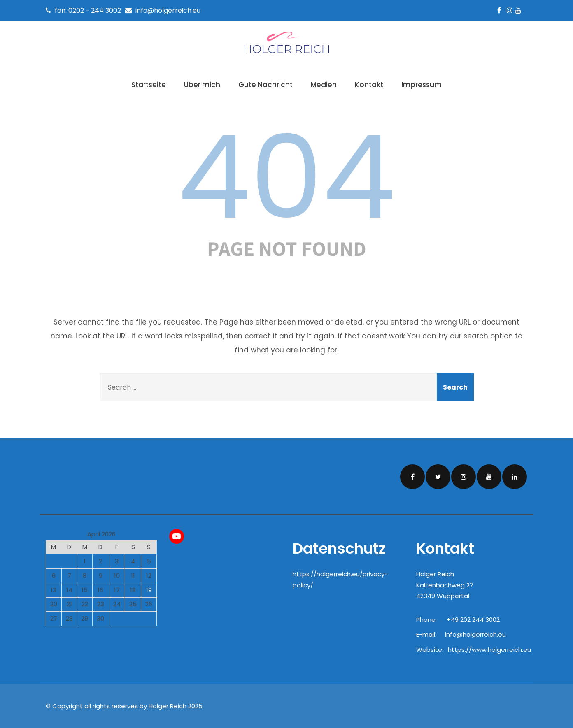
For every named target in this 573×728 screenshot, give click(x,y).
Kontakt (369, 85)
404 (286, 177)
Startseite (149, 85)
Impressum (422, 85)
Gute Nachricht (266, 85)
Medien (324, 85)
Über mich (202, 85)
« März (98, 630)
